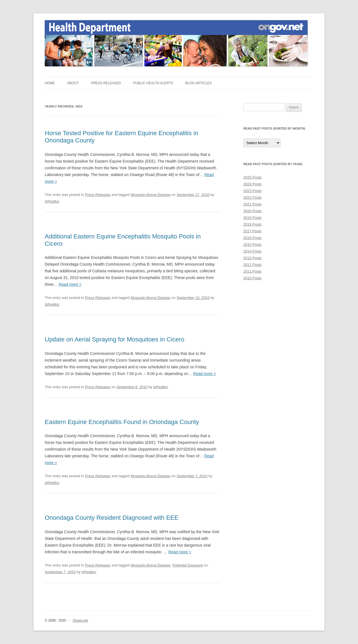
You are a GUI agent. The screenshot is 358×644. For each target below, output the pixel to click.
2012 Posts (252, 265)
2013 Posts (252, 258)
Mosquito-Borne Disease (150, 195)
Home (50, 83)
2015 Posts (252, 244)
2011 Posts (252, 271)
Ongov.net (80, 620)
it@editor (52, 201)
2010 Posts (252, 278)
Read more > (70, 284)
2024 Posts (252, 184)
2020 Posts (252, 211)
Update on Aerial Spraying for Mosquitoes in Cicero (115, 339)
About (73, 83)
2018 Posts (252, 224)
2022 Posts (252, 197)
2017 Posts (252, 231)
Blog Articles (199, 83)
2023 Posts (252, 191)
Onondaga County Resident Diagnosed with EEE (112, 518)
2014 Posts (252, 251)
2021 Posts (252, 204)
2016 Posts (252, 238)
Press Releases (106, 83)
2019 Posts (252, 218)
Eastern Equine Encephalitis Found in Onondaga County (122, 422)
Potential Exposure (188, 565)
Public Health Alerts (153, 83)
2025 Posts (252, 177)
